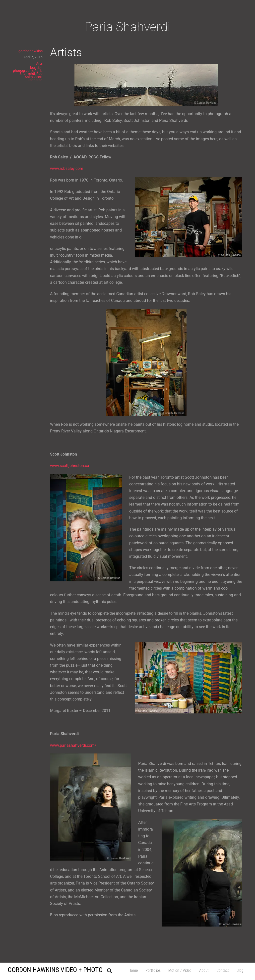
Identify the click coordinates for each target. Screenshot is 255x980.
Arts (39, 63)
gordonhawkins (31, 51)
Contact (223, 970)
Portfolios (153, 970)
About (204, 970)
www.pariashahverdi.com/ (73, 745)
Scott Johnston (35, 78)
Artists (66, 52)
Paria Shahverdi (31, 72)
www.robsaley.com (67, 168)
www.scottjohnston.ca (70, 466)
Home (133, 970)
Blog (240, 970)
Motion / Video (180, 970)
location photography (28, 69)
